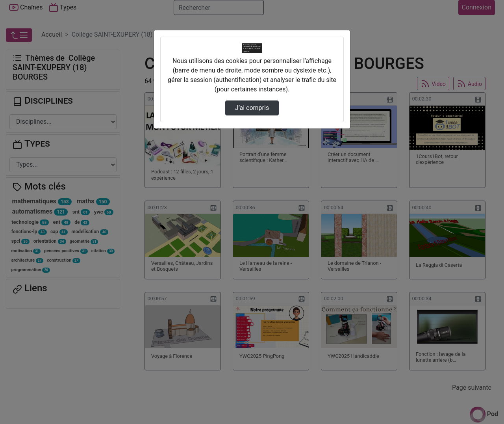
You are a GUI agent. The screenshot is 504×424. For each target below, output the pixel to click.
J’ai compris (252, 108)
